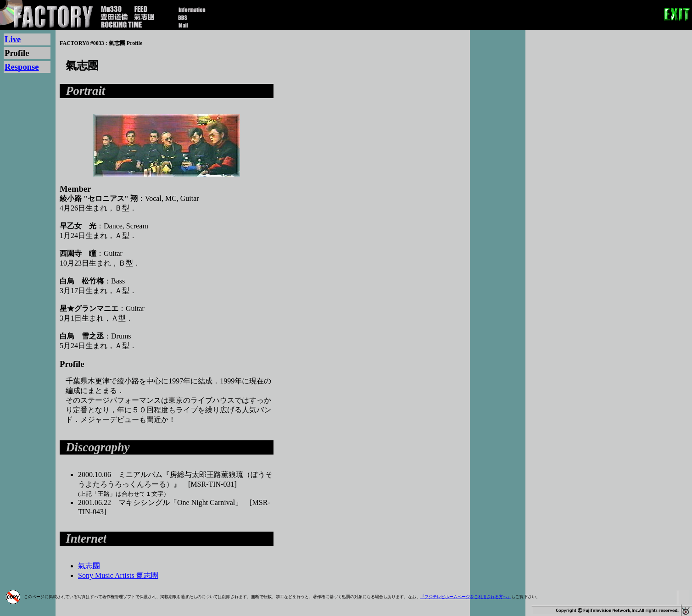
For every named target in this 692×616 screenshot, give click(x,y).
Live (13, 39)
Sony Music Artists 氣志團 (118, 575)
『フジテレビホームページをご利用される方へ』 (466, 597)
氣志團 (89, 566)
